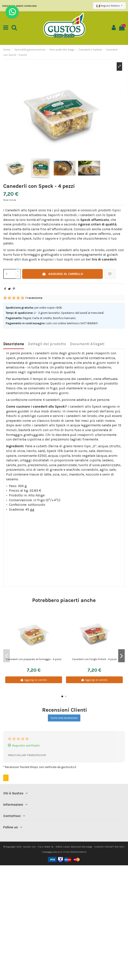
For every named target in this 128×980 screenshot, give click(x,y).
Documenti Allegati (87, 344)
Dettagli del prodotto (47, 344)
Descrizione (14, 344)
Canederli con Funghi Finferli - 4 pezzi (94, 659)
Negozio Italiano (108, 6)
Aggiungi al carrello (63, 274)
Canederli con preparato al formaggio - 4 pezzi (34, 659)
